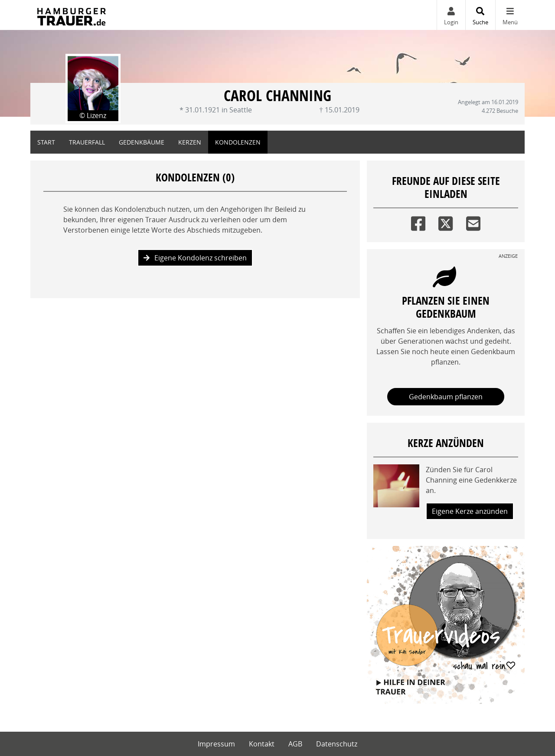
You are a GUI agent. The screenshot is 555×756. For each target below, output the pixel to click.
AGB (295, 744)
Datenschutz (337, 744)
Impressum (216, 744)
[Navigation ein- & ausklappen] (510, 15)
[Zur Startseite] (72, 15)
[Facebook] (418, 222)
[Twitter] (446, 222)
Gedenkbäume (142, 142)
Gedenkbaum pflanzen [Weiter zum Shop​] (446, 397)
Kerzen (190, 142)
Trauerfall (87, 142)
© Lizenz (93, 115)
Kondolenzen (238, 142)
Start (46, 142)
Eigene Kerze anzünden (470, 511)
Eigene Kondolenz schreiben (195, 258)
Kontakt (262, 744)
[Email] (473, 222)
